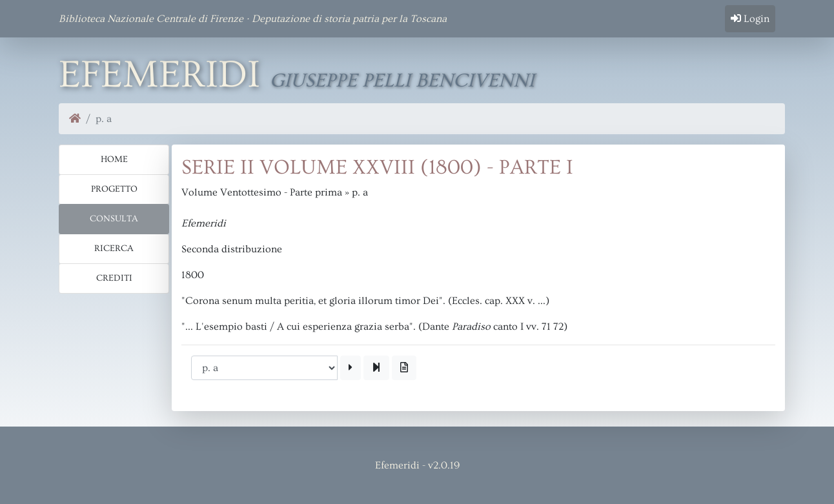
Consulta (114, 219)
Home (114, 159)
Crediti (114, 278)
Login (750, 19)
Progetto (114, 189)
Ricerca (114, 248)
